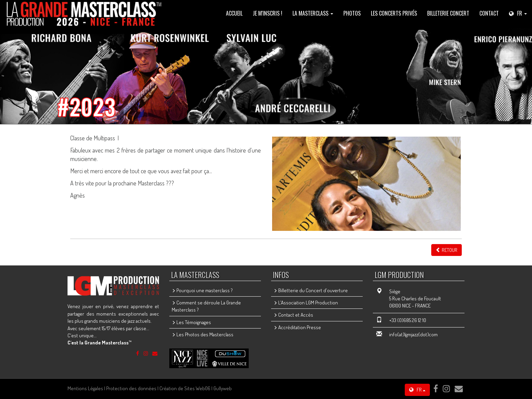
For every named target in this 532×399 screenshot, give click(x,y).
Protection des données (131, 388)
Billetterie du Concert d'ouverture (311, 290)
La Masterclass (313, 13)
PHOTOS (352, 13)
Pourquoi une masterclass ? (202, 290)
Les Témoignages (191, 322)
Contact (489, 13)
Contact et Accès (293, 315)
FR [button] (518, 13)
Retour (446, 250)
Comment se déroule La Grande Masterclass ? (206, 306)
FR (417, 390)
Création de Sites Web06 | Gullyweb (196, 388)
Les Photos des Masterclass (203, 334)
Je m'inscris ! (268, 13)
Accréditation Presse (297, 327)
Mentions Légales (85, 388)
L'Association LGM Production (306, 303)
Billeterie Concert (448, 13)
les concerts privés (394, 13)
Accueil (234, 13)
